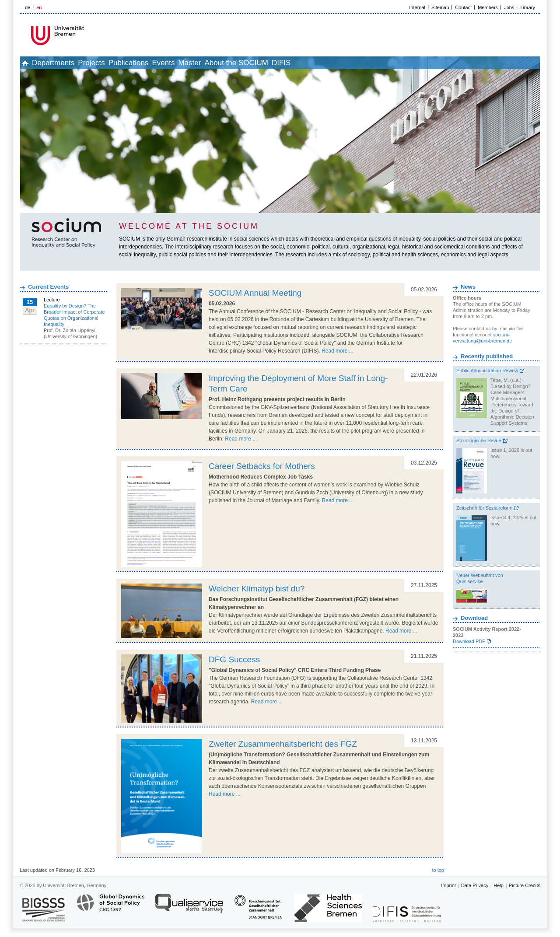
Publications (162, 63)
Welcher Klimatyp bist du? (257, 589)
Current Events (48, 287)
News (468, 287)
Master (242, 63)
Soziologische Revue (479, 441)
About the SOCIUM (299, 63)
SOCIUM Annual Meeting (255, 293)
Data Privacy (475, 885)
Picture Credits (525, 885)
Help (499, 885)
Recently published (487, 356)
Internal (417, 7)
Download (474, 618)
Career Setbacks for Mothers (262, 466)
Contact (463, 7)
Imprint (448, 885)
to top (438, 870)
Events (206, 63)
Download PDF (469, 641)
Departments (68, 63)
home (30, 63)
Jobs (509, 7)
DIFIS (353, 63)
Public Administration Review (487, 371)
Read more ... (338, 351)
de (28, 7)
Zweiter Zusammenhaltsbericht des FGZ (283, 744)
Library (528, 7)
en (39, 7)
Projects (115, 63)
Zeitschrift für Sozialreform (484, 508)
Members (488, 7)
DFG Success (234, 659)
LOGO (87, 36)
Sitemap (440, 7)
